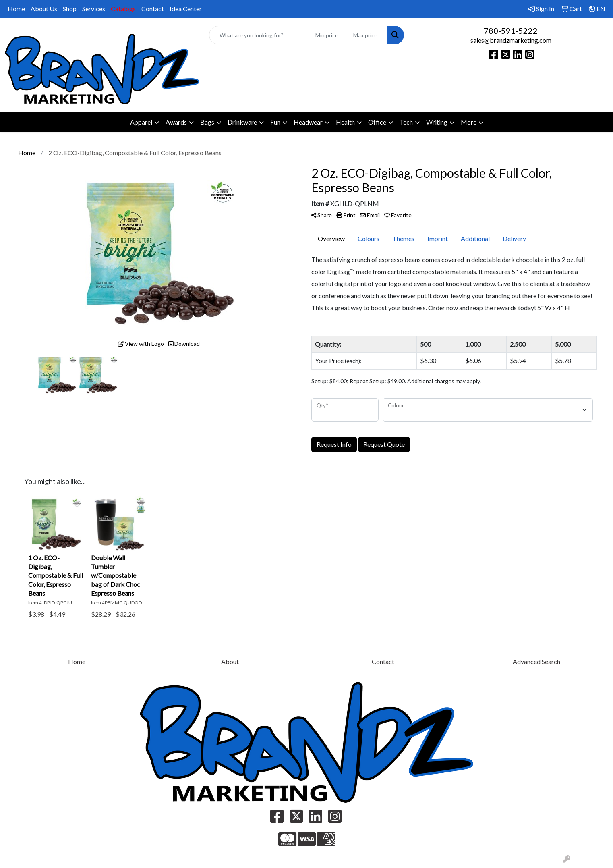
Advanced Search (536, 661)
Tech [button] (406, 122)
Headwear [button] (308, 122)
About (230, 661)
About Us (44, 9)
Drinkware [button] (242, 122)
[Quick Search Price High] (368, 35)
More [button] (469, 122)
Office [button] (377, 122)
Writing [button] (437, 122)
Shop (70, 9)
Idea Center (186, 9)
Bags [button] (207, 122)
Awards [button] (176, 122)
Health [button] (345, 122)
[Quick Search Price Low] (330, 35)
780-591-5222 (511, 31)
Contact (153, 9)
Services (94, 9)
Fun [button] (275, 122)
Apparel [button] (141, 122)
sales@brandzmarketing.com (511, 40)
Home (16, 9)
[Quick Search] (260, 35)
